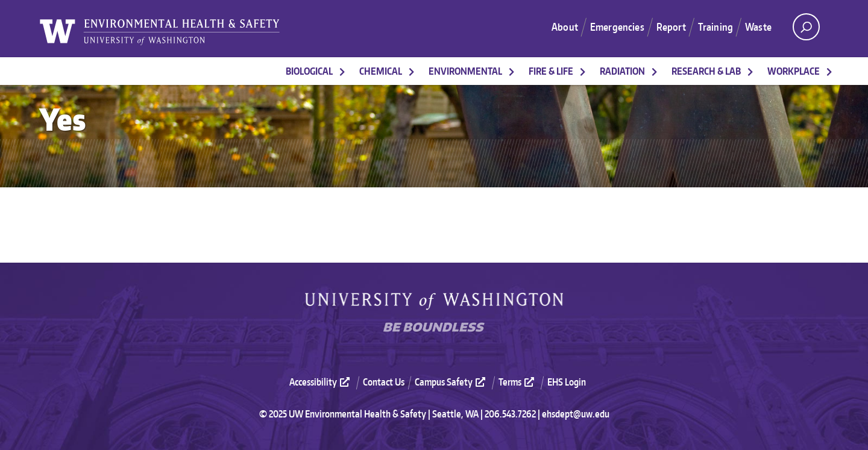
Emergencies (617, 27)
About (565, 27)
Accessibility (321, 382)
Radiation (622, 71)
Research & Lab (706, 71)
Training (715, 27)
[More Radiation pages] (655, 71)
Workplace (794, 71)
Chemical (381, 71)
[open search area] (806, 27)
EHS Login (567, 382)
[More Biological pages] (342, 71)
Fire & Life (551, 71)
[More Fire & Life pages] (583, 71)
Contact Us (384, 382)
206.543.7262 (510, 414)
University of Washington (434, 302)
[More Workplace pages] (829, 71)
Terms (518, 382)
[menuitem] (325, 382)
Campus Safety (451, 382)
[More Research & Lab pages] (750, 71)
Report (671, 27)
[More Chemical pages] (412, 71)
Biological (309, 71)
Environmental (465, 71)
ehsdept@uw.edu (576, 414)
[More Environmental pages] (512, 71)
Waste (758, 27)
